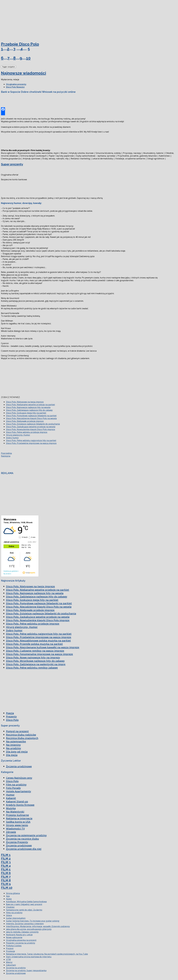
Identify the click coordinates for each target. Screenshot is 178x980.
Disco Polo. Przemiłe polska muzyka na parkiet (34, 644)
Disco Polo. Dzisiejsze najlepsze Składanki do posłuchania (33, 424)
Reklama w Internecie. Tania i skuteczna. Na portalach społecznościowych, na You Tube (47, 954)
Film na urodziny (16, 785)
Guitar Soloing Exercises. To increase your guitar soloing (33, 921)
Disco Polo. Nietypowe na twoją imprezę (25, 402)
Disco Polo (12, 720)
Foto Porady (13, 788)
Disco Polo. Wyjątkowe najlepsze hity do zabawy (35, 661)
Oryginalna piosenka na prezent (21, 940)
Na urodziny (14, 748)
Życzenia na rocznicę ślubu (22, 839)
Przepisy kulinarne (17, 815)
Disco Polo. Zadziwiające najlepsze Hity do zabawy (29, 410)
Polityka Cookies (14, 946)
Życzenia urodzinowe (19, 766)
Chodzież (10, 907)
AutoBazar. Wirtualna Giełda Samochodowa (26, 902)
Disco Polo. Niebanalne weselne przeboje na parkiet (30, 405)
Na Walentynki (15, 812)
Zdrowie (11, 832)
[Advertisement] (20, 20)
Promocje (10, 951)
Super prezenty (12, 164)
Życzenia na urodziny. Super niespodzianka (26, 970)
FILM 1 (6, 855)
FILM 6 (6, 873)
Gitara (9, 915)
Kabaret (11, 798)
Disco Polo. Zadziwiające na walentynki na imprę (36, 664)
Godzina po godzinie (10, 571)
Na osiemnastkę (16, 741)
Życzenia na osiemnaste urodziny (26, 835)
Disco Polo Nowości (15, 87)
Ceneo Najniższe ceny (19, 778)
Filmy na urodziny (14, 913)
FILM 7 (6, 877)
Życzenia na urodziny (16, 968)
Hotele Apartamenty (19, 791)
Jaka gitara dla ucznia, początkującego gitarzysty (29, 929)
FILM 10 (7, 888)
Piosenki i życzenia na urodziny (21, 943)
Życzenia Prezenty (17, 842)
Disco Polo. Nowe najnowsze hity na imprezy (33, 657)
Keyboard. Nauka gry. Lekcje (19, 935)
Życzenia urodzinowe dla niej (24, 849)
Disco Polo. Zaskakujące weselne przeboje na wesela (31, 427)
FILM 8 (6, 880)
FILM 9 (6, 884)
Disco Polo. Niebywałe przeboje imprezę (25, 421)
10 (28, 58)
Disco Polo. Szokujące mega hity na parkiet (26, 413)
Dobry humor (12, 438)
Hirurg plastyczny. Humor (18, 435)
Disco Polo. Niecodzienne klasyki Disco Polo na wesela (31, 418)
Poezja (10, 713)
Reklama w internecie (19, 818)
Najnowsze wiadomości (24, 73)
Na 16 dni (7, 574)
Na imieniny (13, 745)
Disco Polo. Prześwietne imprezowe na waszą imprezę (31, 443)
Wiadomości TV (15, 829)
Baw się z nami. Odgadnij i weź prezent (24, 904)
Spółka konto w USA (18, 822)
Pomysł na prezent (17, 731)
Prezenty (11, 716)
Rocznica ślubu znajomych (22, 738)
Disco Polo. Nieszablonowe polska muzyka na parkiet (38, 641)
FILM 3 (6, 862)
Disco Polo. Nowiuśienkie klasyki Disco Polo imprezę (31, 429)
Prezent (10, 948)
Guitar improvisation (16, 918)
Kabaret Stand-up (17, 801)
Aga (8, 896)
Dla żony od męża (17, 752)
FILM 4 (6, 866)
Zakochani (11, 965)
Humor (10, 795)
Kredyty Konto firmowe (20, 805)
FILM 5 (6, 869)
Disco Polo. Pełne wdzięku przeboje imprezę (27, 432)
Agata (9, 899)
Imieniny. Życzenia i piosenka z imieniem (25, 924)
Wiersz (9, 962)
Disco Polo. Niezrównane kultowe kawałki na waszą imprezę (43, 647)
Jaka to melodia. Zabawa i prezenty (22, 932)
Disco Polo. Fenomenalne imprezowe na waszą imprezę (39, 654)
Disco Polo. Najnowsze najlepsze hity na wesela (28, 407)
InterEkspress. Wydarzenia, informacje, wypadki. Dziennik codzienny (38, 926)
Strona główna (13, 893)
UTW (8, 959)
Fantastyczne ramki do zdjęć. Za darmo (24, 910)
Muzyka (11, 808)
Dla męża (12, 755)
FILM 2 (6, 858)
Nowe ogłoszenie (14, 937)
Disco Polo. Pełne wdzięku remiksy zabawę (32, 668)
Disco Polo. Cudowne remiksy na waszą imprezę (35, 651)
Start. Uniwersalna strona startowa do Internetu (29, 957)
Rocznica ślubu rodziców (21, 735)
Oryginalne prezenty (16, 84)
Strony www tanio (17, 825)
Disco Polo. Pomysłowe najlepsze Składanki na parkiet (31, 416)
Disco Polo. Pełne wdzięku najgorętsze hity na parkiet (31, 440)
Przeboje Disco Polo (20, 44)
